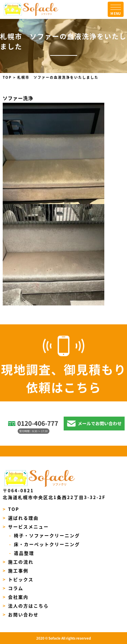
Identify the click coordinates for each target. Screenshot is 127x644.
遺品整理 (22, 553)
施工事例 (16, 571)
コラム (13, 588)
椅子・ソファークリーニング (45, 535)
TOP (11, 509)
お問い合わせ (21, 614)
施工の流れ (18, 562)
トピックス (18, 579)
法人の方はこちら (26, 606)
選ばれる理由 (21, 518)
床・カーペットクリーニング (45, 544)
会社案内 (16, 597)
